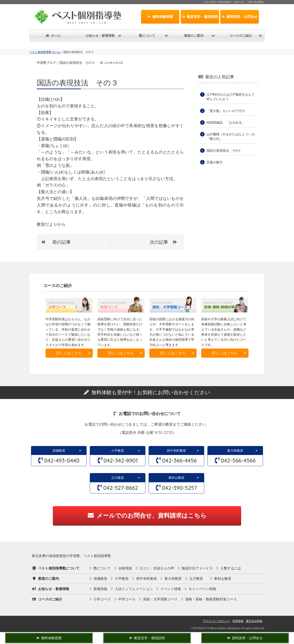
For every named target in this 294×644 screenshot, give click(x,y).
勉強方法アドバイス (197, 568)
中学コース (127, 599)
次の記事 (166, 242)
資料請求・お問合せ (240, 17)
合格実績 (125, 568)
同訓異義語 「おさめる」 (226, 123)
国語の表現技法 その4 (223, 151)
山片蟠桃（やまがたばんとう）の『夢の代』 (231, 137)
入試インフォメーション (134, 589)
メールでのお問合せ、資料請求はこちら (147, 515)
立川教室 (119, 478)
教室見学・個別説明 (200, 17)
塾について (102, 568)
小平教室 (118, 451)
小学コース (102, 599)
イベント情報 (171, 589)
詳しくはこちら (69, 353)
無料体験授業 (160, 17)
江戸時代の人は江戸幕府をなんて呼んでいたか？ (231, 97)
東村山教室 (176, 478)
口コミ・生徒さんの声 (157, 568)
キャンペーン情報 (202, 589)
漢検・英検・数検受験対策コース (211, 599)
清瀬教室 (59, 451)
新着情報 (100, 589)
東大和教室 (235, 451)
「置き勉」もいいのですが (226, 111)
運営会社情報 (254, 621)
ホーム (53, 36)
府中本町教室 (176, 451)
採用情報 (238, 621)
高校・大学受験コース (160, 599)
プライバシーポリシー (216, 621)
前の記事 (54, 242)
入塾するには (231, 568)
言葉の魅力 (215, 162)
